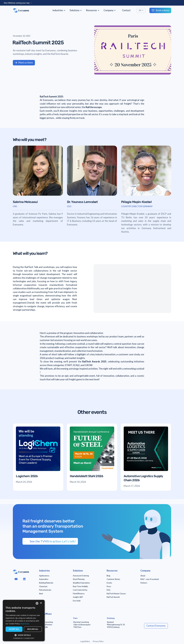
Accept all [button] (14, 629)
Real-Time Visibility (80, 586)
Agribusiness (44, 576)
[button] (59, 10)
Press (109, 586)
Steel (41, 594)
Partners (144, 583)
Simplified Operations (81, 583)
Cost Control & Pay (80, 590)
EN (140, 10)
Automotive (44, 579)
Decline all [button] (33, 629)
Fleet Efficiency (79, 594)
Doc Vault (77, 601)
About (143, 576)
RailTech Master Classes (116, 594)
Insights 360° (78, 597)
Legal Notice (85, 641)
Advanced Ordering (81, 576)
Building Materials (46, 583)
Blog (108, 576)
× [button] (41, 603)
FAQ (108, 590)
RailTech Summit (113, 597)
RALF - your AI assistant (150, 579)
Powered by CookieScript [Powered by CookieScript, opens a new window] (24, 638)
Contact (126, 10)
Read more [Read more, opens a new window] (25, 624)
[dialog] (24, 621)
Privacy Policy (98, 641)
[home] (21, 10)
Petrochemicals (45, 590)
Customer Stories (113, 579)
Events (109, 583)
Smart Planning (79, 579)
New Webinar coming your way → (18, 3)
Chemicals (43, 586)
